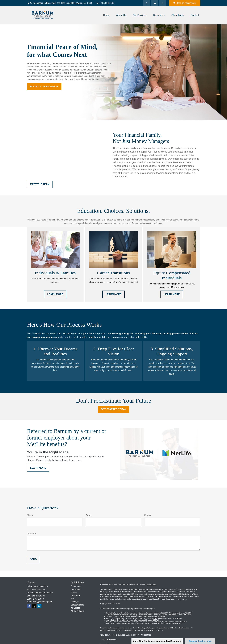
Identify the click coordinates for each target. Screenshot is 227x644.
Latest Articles (77, 605)
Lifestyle (75, 602)
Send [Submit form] (33, 559)
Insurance (75, 595)
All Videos (76, 608)
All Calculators (78, 611)
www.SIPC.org (117, 630)
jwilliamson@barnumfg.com (40, 602)
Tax (73, 599)
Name (30, 515)
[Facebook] (163, 3)
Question (32, 534)
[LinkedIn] (155, 3)
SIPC (109, 630)
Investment (76, 589)
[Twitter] (146, 3)
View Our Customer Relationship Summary (157, 641)
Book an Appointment (184, 3)
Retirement (76, 586)
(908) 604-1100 (105, 3)
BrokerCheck (152, 584)
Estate (74, 592)
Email (89, 515)
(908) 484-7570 (41, 586)
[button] (106, 15)
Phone (148, 515)
